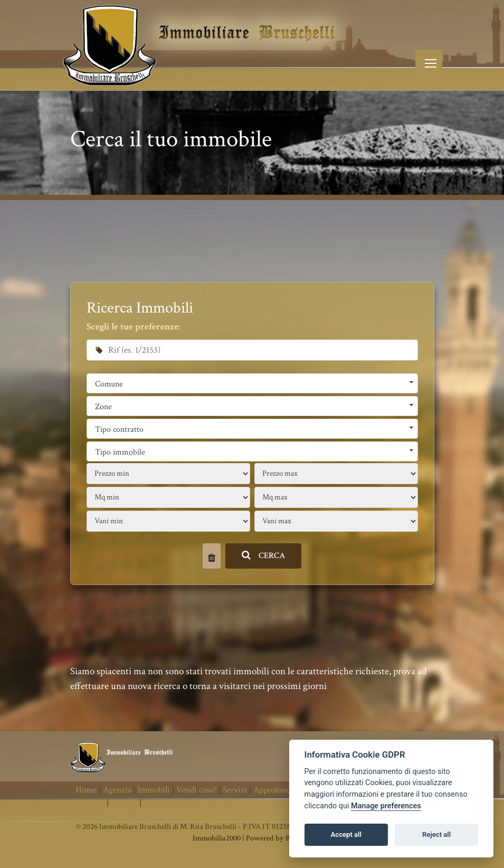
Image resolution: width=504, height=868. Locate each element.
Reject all (436, 834)
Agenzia (117, 790)
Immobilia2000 (217, 838)
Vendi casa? (196, 790)
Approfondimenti (284, 790)
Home (86, 790)
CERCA (264, 556)
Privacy (124, 803)
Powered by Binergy (279, 838)
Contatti (90, 803)
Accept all (346, 834)
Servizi (235, 790)
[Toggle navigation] (429, 63)
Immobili (154, 790)
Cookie (156, 803)
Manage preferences (386, 806)
